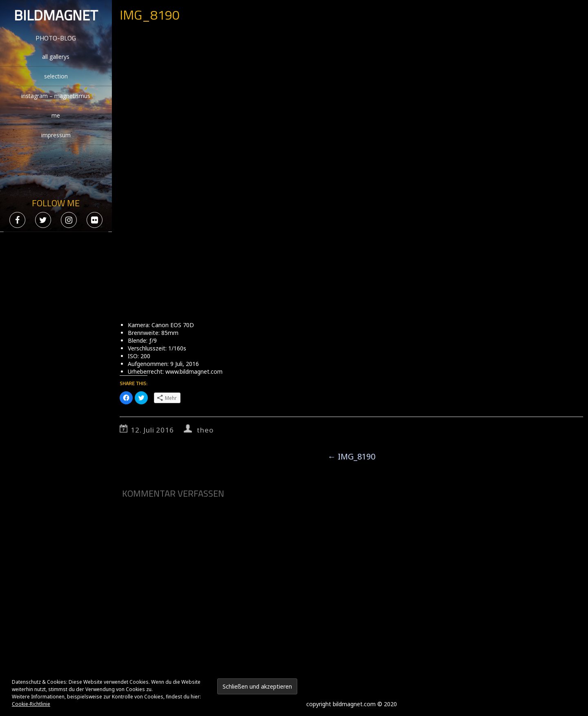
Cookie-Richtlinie (31, 704)
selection (56, 76)
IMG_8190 (351, 456)
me (56, 115)
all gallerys (56, 57)
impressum (56, 135)
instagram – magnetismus (56, 96)
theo (205, 430)
